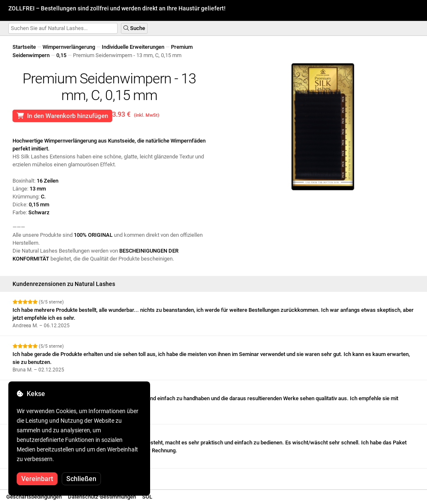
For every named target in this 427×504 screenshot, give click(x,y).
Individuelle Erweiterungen (133, 47)
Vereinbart (37, 479)
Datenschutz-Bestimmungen (102, 497)
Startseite (24, 47)
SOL (147, 497)
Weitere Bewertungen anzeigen (53, 476)
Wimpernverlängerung (69, 47)
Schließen (81, 479)
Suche (134, 28)
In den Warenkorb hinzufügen (62, 116)
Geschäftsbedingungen (34, 497)
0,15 (61, 55)
